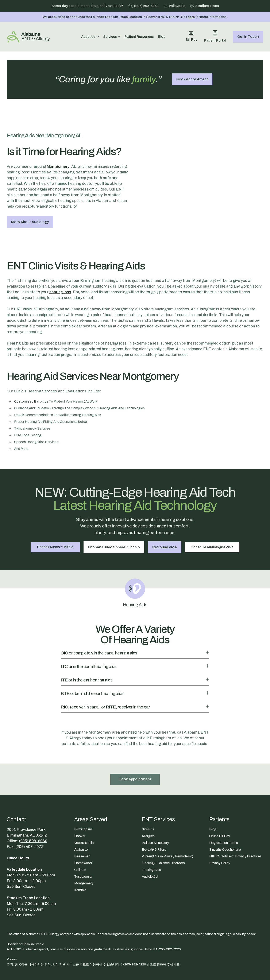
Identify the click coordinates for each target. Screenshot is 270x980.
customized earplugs (31, 376)
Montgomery (58, 154)
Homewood (83, 837)
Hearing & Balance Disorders (163, 837)
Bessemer (82, 831)
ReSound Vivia (165, 521)
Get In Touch (248, 37)
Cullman (80, 844)
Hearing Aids (151, 844)
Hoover (80, 810)
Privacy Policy (220, 837)
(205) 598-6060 (33, 815)
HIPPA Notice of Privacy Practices (235, 831)
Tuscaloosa (83, 851)
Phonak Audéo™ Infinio (54, 521)
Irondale (80, 864)
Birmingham (83, 804)
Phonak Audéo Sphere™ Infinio (114, 521)
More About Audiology (30, 209)
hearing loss (60, 267)
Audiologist (150, 851)
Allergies (148, 810)
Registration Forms (224, 817)
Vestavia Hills (84, 817)
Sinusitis (148, 804)
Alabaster (82, 824)
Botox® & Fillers (154, 824)
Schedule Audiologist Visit (213, 521)
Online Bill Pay (220, 810)
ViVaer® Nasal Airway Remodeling (167, 831)
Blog (162, 37)
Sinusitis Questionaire (225, 824)
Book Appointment (192, 79)
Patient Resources (139, 37)
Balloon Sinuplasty (155, 817)
